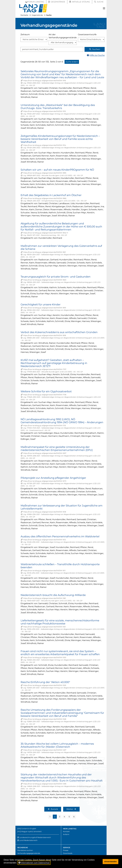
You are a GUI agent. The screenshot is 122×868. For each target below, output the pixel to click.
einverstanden (110, 862)
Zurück (53, 809)
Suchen (95, 49)
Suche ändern (72, 62)
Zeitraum (25, 34)
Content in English (29, 829)
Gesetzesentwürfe (87, 34)
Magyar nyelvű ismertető (31, 831)
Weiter (71, 809)
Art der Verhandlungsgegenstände (63, 36)
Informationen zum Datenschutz (34, 863)
